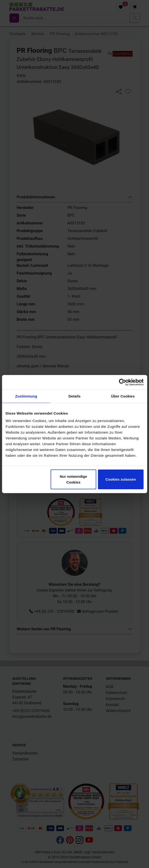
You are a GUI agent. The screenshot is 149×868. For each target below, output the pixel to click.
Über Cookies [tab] (123, 396)
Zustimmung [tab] (26, 396)
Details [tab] (75, 396)
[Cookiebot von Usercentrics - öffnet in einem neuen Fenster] (122, 382)
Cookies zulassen (121, 479)
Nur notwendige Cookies (73, 479)
